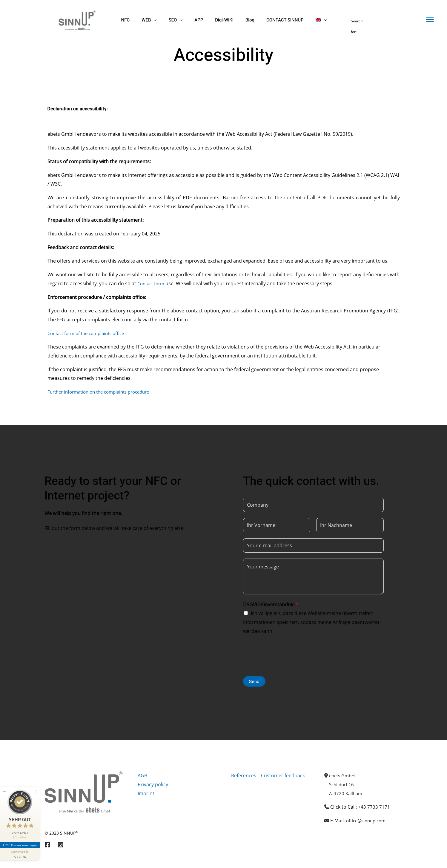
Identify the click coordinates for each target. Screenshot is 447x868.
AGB (142, 776)
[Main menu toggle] (430, 19)
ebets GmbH (343, 776)
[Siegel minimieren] (4, 787)
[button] (149, 20)
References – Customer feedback (268, 776)
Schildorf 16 (342, 784)
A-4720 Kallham (346, 793)
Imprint (146, 793)
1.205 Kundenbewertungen (20, 840)
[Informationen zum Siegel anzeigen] (20, 849)
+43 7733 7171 (374, 807)
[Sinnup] (74, 20)
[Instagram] (61, 845)
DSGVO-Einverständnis (271, 605)
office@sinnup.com (368, 821)
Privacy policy (153, 784)
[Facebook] (47, 845)
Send (254, 681)
